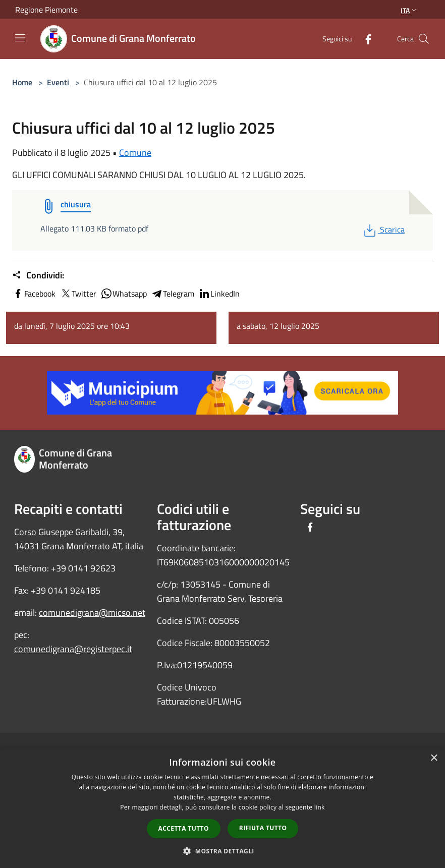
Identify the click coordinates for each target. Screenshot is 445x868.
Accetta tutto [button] (184, 828)
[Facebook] (364, 39)
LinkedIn (219, 294)
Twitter (78, 294)
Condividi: (38, 275)
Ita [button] (410, 10)
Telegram (173, 294)
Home (22, 82)
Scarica (383, 229)
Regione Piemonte (46, 10)
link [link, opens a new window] (320, 807)
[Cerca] (424, 39)
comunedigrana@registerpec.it (73, 649)
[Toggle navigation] (20, 38)
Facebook (34, 294)
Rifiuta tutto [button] (263, 828)
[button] (222, 851)
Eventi (58, 82)
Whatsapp (124, 294)
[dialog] (222, 808)
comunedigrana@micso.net (92, 613)
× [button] (434, 758)
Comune (135, 153)
